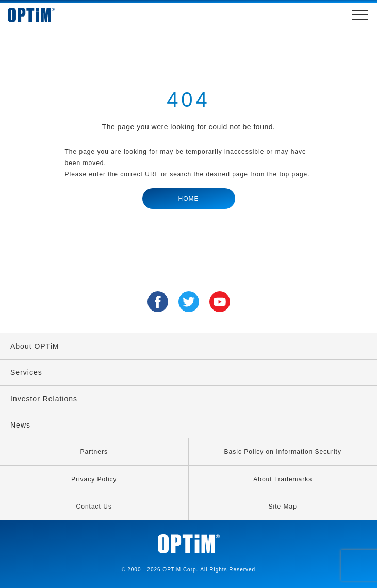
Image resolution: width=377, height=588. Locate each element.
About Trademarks (283, 479)
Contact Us (94, 507)
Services (26, 372)
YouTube (220, 302)
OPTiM (41, 15)
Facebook (158, 302)
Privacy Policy (94, 479)
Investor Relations (44, 399)
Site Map (283, 507)
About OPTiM (35, 346)
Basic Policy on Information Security (283, 452)
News (20, 425)
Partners (94, 452)
